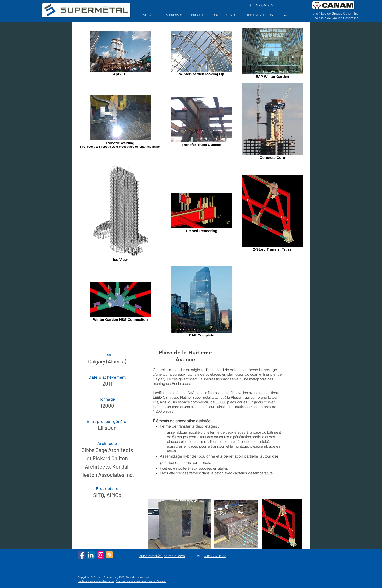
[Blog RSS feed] (109, 555)
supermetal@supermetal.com (162, 556)
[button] (174, 15)
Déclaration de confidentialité (96, 581)
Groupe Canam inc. (345, 18)
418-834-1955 (263, 5)
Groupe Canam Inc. (346, 13)
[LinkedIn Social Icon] (91, 555)
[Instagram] (101, 555)
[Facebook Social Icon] (81, 555)
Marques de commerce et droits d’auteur (141, 581)
